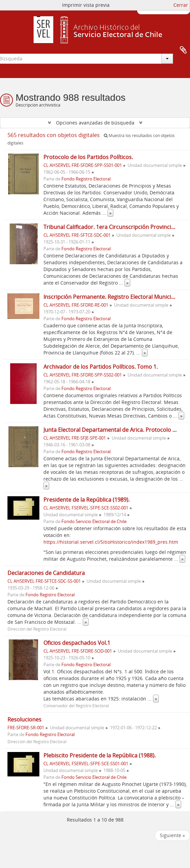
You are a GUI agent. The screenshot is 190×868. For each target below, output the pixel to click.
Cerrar (181, 5)
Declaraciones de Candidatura (46, 573)
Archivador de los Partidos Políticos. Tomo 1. (101, 367)
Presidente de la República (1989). (87, 500)
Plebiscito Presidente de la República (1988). (100, 755)
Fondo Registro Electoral (86, 179)
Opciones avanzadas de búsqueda (95, 123)
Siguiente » (172, 835)
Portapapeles (183, 50)
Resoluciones (24, 719)
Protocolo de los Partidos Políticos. (88, 157)
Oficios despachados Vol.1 (77, 643)
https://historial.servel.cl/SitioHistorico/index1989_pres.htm (111, 542)
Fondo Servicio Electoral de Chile (94, 522)
